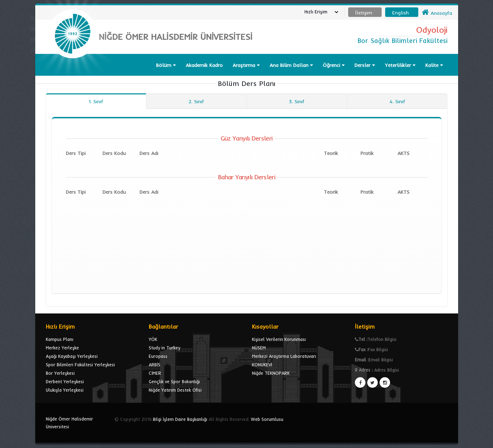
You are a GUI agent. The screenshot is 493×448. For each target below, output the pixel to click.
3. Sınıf (297, 101)
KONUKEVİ (262, 365)
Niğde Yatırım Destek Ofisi (175, 390)
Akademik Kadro (204, 65)
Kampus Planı (60, 339)
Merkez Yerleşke (62, 348)
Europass (158, 356)
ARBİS (155, 365)
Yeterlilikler (400, 65)
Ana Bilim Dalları (291, 65)
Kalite (434, 65)
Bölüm (166, 65)
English (400, 13)
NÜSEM (259, 348)
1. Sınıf (96, 101)
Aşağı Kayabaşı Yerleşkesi (72, 356)
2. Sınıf (196, 101)
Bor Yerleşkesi (60, 373)
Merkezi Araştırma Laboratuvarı (284, 356)
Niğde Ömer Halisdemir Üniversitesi (69, 423)
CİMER (155, 373)
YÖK (153, 339)
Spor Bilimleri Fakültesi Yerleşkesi (80, 365)
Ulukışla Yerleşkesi (65, 390)
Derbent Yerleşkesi (65, 381)
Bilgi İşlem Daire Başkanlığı (180, 419)
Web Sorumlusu (267, 419)
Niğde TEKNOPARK (271, 373)
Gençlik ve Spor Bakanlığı (174, 381)
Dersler (365, 65)
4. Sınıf (397, 101)
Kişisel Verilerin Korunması (279, 339)
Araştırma (246, 65)
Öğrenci (334, 65)
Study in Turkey (164, 348)
